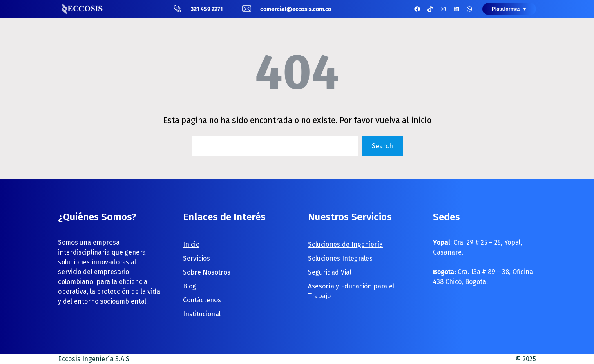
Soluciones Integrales (340, 258)
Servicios (197, 258)
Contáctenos (202, 300)
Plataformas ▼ (509, 9)
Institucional (202, 314)
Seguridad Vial (330, 272)
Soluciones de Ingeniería (345, 245)
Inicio (191, 245)
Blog (190, 286)
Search (382, 146)
